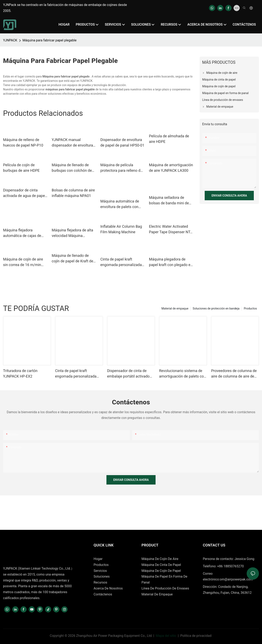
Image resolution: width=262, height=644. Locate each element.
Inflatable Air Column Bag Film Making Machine (121, 229)
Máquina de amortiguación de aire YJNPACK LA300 (171, 168)
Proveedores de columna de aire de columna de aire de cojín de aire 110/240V (234, 374)
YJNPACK (10, 40)
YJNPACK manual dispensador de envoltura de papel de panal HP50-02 (74, 143)
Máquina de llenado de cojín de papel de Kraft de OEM (73, 259)
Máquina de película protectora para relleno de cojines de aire (121, 168)
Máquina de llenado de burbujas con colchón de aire (72, 168)
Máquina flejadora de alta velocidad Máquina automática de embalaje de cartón (74, 233)
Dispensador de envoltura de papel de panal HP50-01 (122, 142)
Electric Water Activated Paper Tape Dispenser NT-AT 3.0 (170, 229)
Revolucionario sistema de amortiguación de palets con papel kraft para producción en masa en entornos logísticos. (182, 374)
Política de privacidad (196, 636)
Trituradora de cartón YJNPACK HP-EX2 (20, 373)
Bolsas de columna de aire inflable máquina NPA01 (73, 193)
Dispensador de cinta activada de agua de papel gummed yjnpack (24, 193)
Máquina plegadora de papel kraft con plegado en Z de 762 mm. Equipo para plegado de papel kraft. (171, 262)
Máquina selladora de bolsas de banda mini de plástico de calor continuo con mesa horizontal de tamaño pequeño (170, 201)
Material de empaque (175, 308)
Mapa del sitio (166, 636)
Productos (250, 308)
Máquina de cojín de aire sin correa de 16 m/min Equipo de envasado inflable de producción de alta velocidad (24, 262)
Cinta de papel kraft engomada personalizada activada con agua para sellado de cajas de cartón (122, 262)
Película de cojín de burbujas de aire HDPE (21, 168)
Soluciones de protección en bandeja (216, 308)
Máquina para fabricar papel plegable (50, 40)
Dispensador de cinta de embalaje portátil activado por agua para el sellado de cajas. (129, 374)
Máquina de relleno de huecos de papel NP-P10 (23, 142)
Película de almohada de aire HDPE (169, 139)
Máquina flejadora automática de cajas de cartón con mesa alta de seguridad (23, 233)
